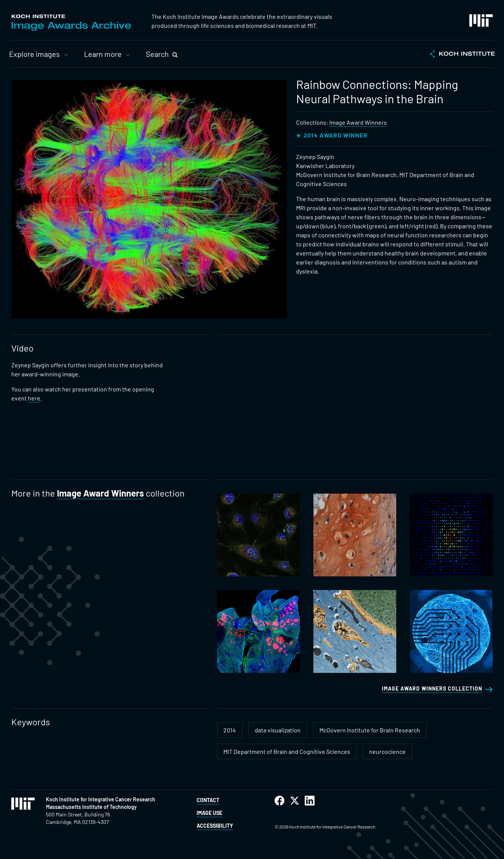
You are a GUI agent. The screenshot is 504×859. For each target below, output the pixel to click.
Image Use (209, 813)
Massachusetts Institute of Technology (91, 807)
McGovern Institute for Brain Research (370, 730)
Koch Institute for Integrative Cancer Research (101, 799)
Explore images (34, 54)
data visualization (278, 730)
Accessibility (215, 826)
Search (157, 54)
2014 (230, 730)
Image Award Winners (358, 122)
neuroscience (387, 751)
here (34, 398)
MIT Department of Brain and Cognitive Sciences (287, 751)
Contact (208, 800)
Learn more (103, 54)
